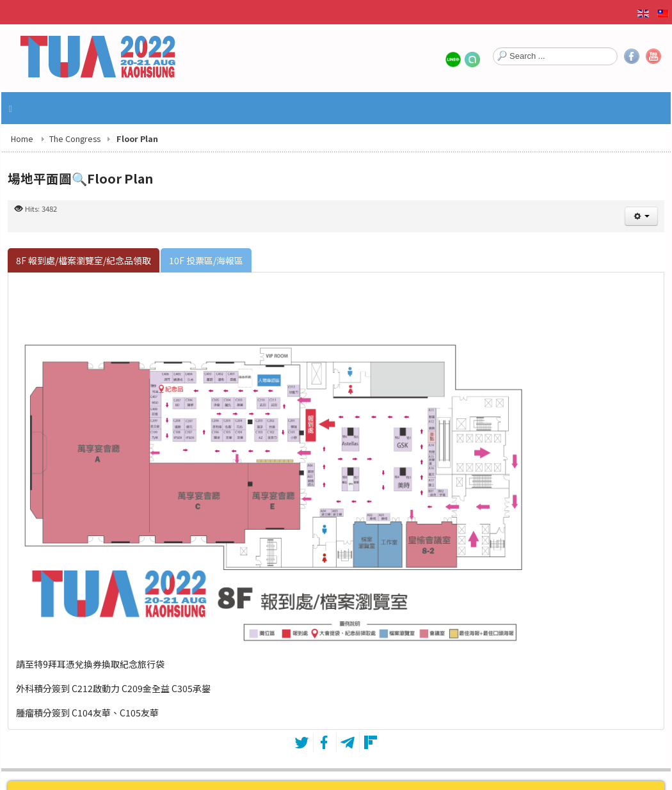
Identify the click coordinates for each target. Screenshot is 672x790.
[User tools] (641, 216)
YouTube (653, 56)
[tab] (84, 260)
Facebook (632, 56)
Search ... (493, 46)
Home (22, 138)
